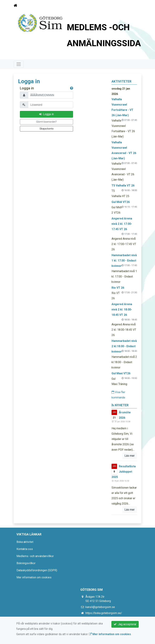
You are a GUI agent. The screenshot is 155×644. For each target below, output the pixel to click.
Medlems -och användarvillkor (35, 556)
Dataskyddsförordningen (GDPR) (37, 570)
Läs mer (130, 456)
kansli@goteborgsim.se (100, 607)
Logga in (46, 114)
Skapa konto (47, 129)
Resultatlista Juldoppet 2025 (124, 472)
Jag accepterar (125, 624)
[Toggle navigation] (136, 5)
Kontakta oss (25, 549)
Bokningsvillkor (26, 563)
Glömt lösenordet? (46, 122)
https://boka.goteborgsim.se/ (104, 613)
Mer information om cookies (34, 577)
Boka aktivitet (25, 542)
